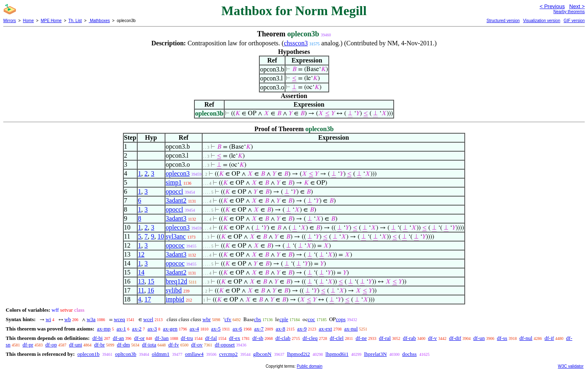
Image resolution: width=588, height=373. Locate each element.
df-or (139, 338)
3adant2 (176, 200)
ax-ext (325, 329)
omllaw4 (194, 354)
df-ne (361, 338)
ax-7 (259, 329)
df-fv (174, 345)
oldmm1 (161, 354)
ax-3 (152, 329)
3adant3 (176, 218)
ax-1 (121, 329)
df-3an (162, 338)
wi (48, 319)
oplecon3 (178, 173)
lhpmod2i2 (298, 354)
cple (284, 319)
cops (341, 319)
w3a (91, 319)
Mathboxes (99, 21)
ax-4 (194, 329)
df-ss (502, 338)
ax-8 (280, 329)
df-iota (149, 345)
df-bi (97, 338)
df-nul (526, 338)
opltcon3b (126, 354)
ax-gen (170, 329)
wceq (119, 319)
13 (141, 281)
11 (141, 290)
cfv (228, 319)
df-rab (410, 338)
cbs (257, 319)
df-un (479, 338)
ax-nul (351, 329)
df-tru (187, 338)
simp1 (174, 182)
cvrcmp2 (228, 354)
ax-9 (302, 329)
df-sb (258, 338)
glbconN (262, 354)
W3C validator (571, 366)
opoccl (175, 191)
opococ (175, 245)
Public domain (310, 366)
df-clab (283, 338)
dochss (409, 354)
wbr (207, 319)
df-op (51, 345)
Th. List (75, 21)
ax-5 (216, 329)
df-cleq (310, 338)
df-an (118, 338)
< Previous (552, 6)
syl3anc (176, 236)
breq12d (176, 281)
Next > (577, 6)
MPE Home (51, 21)
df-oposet (225, 345)
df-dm (123, 345)
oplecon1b (88, 354)
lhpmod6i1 (337, 354)
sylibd (174, 290)
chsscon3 (296, 43)
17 (148, 299)
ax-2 (137, 329)
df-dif (455, 338)
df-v (432, 338)
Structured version (503, 21)
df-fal (211, 338)
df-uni (76, 345)
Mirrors (10, 21)
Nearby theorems (569, 12)
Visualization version (542, 21)
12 (141, 254)
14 (141, 272)
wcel (148, 319)
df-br (100, 345)
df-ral (385, 338)
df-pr (28, 345)
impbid (175, 299)
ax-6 (237, 329)
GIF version (574, 21)
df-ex (235, 338)
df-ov (197, 345)
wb (68, 319)
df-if (549, 338)
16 (151, 290)
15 (151, 281)
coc (312, 319)
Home (28, 21)
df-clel (337, 338)
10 (161, 236)
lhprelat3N (375, 354)
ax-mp (104, 329)
